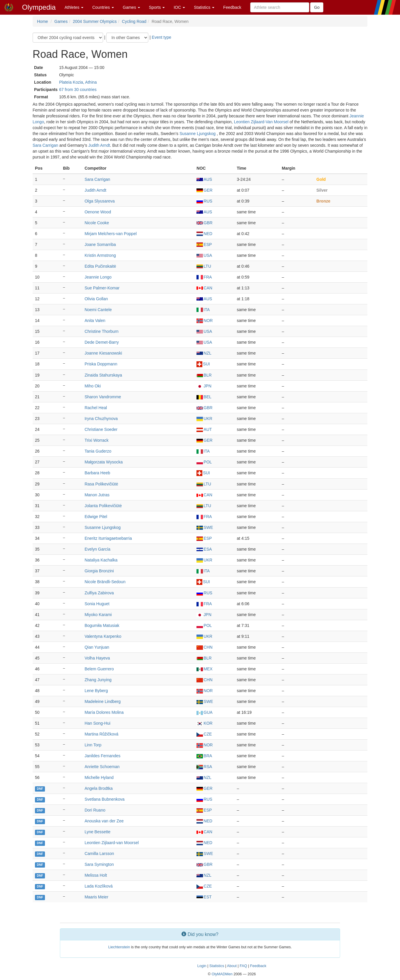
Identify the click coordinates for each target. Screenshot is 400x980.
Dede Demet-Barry (102, 342)
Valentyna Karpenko (103, 636)
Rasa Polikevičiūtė (101, 484)
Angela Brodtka (99, 788)
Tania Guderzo (98, 451)
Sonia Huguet (97, 604)
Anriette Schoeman (102, 767)
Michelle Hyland (99, 777)
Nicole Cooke (97, 223)
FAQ (243, 966)
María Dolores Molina (104, 712)
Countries (103, 7)
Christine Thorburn (102, 331)
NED (204, 234)
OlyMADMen (222, 974)
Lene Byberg (96, 691)
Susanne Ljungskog (198, 134)
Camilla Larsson (99, 854)
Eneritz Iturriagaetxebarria (108, 538)
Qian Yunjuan (97, 647)
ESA (204, 549)
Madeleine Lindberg (103, 701)
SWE (205, 527)
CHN (204, 647)
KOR (204, 723)
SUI (203, 364)
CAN (204, 288)
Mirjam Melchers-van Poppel (111, 234)
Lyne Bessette (98, 832)
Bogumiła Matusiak (102, 625)
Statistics (204, 7)
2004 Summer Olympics (95, 21)
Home (42, 21)
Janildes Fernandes (102, 756)
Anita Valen (95, 321)
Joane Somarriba (100, 244)
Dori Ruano (95, 810)
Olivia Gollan (96, 299)
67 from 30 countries (78, 90)
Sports (157, 7)
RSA (204, 767)
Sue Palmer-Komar (102, 288)
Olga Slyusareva (100, 201)
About (232, 966)
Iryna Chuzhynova (101, 419)
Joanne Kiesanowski (103, 353)
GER (204, 190)
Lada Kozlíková (99, 886)
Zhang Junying (98, 680)
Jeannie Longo (98, 277)
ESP (204, 244)
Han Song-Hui (98, 723)
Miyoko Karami (98, 615)
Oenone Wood (98, 212)
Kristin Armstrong (100, 255)
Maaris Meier (96, 897)
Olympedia (39, 7)
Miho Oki (93, 386)
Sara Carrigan (45, 145)
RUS (204, 201)
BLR (204, 375)
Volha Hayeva (97, 658)
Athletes (74, 7)
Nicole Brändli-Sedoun (105, 582)
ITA (203, 310)
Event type (162, 37)
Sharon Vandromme (103, 397)
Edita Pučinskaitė (100, 266)
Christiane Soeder (101, 429)
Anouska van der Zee (104, 821)
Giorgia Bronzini (99, 571)
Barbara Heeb (97, 473)
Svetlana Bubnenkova (105, 799)
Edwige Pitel (96, 517)
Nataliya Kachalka (101, 560)
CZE (204, 734)
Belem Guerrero (99, 669)
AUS (204, 179)
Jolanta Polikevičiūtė (103, 506)
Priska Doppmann (101, 364)
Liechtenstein (119, 947)
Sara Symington (99, 864)
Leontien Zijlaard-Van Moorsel (261, 122)
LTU (204, 266)
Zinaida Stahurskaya (103, 375)
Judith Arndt (99, 145)
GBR (204, 223)
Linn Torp (93, 745)
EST (204, 897)
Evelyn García (98, 549)
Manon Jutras (97, 495)
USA (204, 255)
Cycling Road (134, 21)
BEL (204, 397)
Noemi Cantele (98, 310)
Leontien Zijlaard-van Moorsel (112, 843)
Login (202, 966)
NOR (205, 321)
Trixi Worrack (97, 440)
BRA (204, 756)
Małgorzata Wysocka (104, 462)
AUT (204, 429)
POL (204, 462)
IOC (179, 7)
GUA (204, 712)
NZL (204, 353)
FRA (204, 277)
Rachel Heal (96, 408)
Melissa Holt (96, 875)
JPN (204, 386)
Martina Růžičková (101, 734)
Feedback (232, 7)
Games (131, 7)
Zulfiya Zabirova (99, 593)
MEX (204, 669)
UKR (204, 419)
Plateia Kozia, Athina (78, 82)
